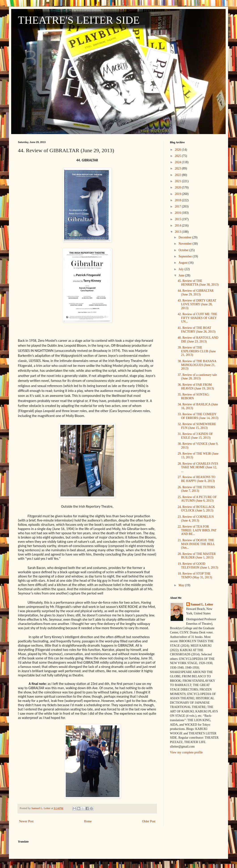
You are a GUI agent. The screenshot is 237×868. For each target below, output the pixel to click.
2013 (178, 232)
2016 (178, 213)
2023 (178, 168)
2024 (178, 162)
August (183, 263)
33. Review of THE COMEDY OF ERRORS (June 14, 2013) (198, 416)
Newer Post (26, 821)
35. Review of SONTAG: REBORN (194, 396)
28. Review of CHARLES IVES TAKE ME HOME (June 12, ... (198, 467)
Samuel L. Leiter (202, 604)
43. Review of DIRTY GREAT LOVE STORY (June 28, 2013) (197, 304)
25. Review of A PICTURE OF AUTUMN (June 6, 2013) (197, 499)
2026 (178, 150)
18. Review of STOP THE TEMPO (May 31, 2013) (195, 575)
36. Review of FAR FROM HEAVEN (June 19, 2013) (196, 387)
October (184, 250)
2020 (178, 187)
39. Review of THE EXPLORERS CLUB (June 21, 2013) (197, 351)
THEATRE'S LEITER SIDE (79, 20)
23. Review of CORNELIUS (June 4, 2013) (196, 519)
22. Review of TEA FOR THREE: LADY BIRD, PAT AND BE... (197, 530)
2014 (178, 226)
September (185, 256)
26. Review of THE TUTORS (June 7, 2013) (196, 489)
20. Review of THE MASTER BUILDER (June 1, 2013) (197, 556)
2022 (178, 175)
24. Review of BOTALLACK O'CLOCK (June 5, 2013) (196, 509)
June (182, 275)
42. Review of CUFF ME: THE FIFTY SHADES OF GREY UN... (197, 318)
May (182, 585)
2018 (178, 200)
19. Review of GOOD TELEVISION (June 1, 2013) (198, 566)
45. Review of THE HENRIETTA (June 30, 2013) (198, 283)
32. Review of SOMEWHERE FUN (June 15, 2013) (197, 426)
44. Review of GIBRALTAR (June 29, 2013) (196, 293)
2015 (178, 219)
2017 (178, 206)
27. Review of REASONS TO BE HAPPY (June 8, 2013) (197, 479)
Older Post (149, 821)
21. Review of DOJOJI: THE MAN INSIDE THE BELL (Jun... (196, 544)
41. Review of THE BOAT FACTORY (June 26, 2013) (197, 330)
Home (88, 821)
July (181, 269)
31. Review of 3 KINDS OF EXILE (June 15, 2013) (195, 436)
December (185, 237)
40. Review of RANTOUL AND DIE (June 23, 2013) (198, 340)
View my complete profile (186, 752)
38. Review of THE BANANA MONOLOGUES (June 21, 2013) (197, 365)
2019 (178, 194)
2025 (178, 156)
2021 (178, 181)
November (185, 244)
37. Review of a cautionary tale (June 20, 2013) (197, 377)
